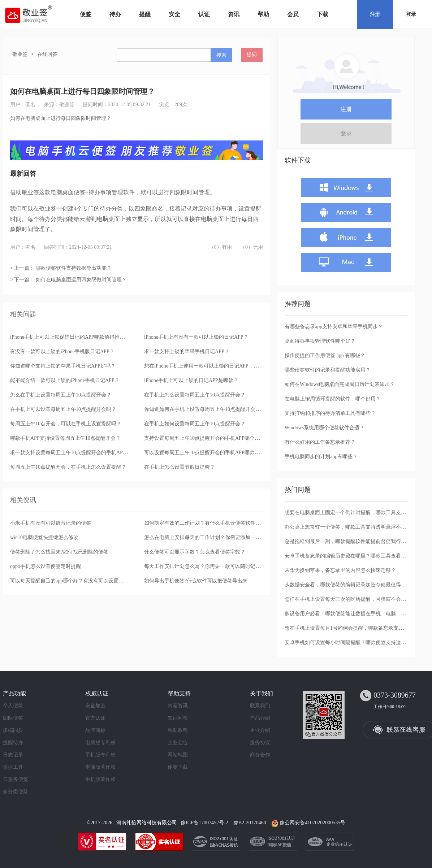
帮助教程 (178, 730)
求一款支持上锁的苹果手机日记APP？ (187, 351)
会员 (293, 14)
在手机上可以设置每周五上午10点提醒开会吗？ (63, 409)
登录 (411, 14)
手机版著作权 (100, 779)
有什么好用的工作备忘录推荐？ (320, 442)
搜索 (221, 55)
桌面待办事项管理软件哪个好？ (320, 341)
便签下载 (178, 767)
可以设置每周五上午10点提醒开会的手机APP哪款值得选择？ (212, 453)
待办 (115, 14)
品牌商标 (95, 730)
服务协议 (260, 743)
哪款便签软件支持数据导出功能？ (74, 268)
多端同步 (13, 730)
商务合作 (260, 755)
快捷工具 (13, 767)
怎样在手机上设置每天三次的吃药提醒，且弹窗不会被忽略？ (353, 599)
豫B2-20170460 (250, 823)
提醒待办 (13, 743)
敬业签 (20, 54)
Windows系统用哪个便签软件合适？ (325, 428)
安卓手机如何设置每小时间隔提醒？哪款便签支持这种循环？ (353, 643)
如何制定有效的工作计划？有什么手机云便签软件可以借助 (210, 523)
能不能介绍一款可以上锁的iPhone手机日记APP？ (65, 380)
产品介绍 (260, 718)
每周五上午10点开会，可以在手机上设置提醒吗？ (66, 424)
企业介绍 (260, 730)
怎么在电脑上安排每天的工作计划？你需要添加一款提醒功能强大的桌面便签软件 (235, 537)
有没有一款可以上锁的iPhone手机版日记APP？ (62, 351)
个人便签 (13, 706)
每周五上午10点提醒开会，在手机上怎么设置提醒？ (68, 467)
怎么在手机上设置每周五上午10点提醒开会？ (61, 395)
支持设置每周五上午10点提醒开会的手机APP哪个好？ (204, 438)
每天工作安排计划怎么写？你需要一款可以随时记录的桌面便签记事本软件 (228, 566)
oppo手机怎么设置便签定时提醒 (46, 566)
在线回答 (47, 54)
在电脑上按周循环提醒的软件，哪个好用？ (333, 399)
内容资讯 (178, 706)
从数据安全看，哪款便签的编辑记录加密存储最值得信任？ (350, 585)
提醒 (145, 14)
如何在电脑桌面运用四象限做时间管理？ (81, 280)
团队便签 (13, 718)
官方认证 (95, 718)
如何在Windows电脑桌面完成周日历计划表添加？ (340, 384)
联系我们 (260, 706)
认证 (204, 14)
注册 (375, 14)
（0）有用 (221, 247)
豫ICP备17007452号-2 (204, 823)
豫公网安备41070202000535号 (312, 823)
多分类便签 (16, 792)
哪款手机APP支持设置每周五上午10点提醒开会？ (65, 438)
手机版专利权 (100, 755)
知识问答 (178, 718)
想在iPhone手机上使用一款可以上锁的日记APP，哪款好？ (209, 366)
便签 (86, 14)
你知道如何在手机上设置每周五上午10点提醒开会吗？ (205, 409)
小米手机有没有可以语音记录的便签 (51, 523)
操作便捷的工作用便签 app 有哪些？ (325, 355)
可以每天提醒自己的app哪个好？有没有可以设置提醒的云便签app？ (86, 581)
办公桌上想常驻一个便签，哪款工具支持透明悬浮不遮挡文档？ (355, 527)
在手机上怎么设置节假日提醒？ (180, 467)
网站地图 (178, 755)
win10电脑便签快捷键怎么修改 (44, 537)
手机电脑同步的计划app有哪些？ (321, 457)
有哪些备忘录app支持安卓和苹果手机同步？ (334, 327)
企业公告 (178, 743)
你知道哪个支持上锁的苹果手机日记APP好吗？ (63, 366)
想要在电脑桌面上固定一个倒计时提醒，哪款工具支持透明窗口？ (358, 513)
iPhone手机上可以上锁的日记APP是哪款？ (191, 380)
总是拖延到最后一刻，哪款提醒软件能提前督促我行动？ (348, 541)
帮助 (263, 14)
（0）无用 (252, 247)
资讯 (234, 14)
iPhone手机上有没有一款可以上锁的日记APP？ (196, 337)
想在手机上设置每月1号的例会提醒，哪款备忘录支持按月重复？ (357, 628)
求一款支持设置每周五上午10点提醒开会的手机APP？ (70, 453)
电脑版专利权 (100, 743)
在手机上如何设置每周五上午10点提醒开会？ (195, 424)
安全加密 (95, 706)
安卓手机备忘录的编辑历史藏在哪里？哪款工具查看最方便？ (353, 556)
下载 (323, 14)
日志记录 (13, 755)
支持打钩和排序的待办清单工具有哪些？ (330, 413)
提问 (252, 55)
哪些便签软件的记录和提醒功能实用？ (328, 370)
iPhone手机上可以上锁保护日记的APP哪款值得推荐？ (70, 337)
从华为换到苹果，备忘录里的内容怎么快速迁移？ (340, 570)
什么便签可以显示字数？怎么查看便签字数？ (195, 552)
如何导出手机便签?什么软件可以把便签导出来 (196, 581)
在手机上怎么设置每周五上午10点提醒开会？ (195, 395)
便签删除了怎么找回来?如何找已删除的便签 (59, 552)
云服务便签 (16, 779)
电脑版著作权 (100, 767)
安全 (174, 14)
